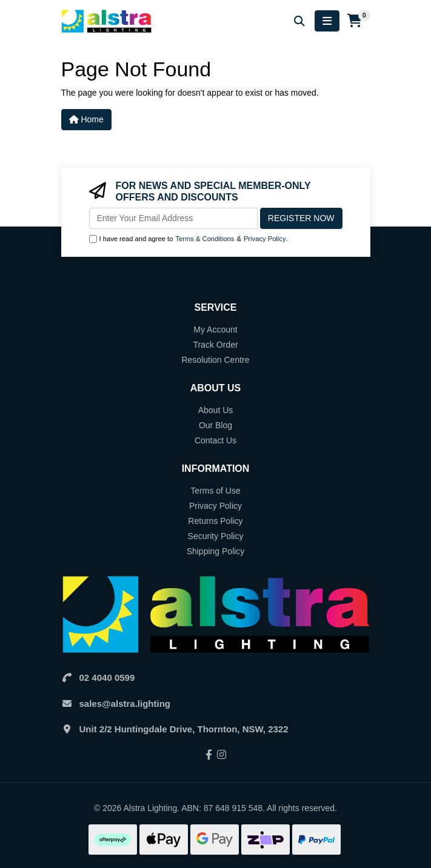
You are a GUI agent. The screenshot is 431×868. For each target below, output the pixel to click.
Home (86, 119)
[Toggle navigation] (327, 21)
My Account (215, 330)
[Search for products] (299, 21)
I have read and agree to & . (189, 239)
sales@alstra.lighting (125, 704)
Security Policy (216, 536)
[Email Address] (173, 218)
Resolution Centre (215, 360)
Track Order (215, 345)
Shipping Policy (216, 551)
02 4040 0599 (107, 678)
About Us (216, 410)
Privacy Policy (265, 239)
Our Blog (215, 425)
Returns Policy (215, 521)
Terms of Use (215, 491)
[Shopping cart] (355, 21)
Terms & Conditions (205, 239)
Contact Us (215, 440)
